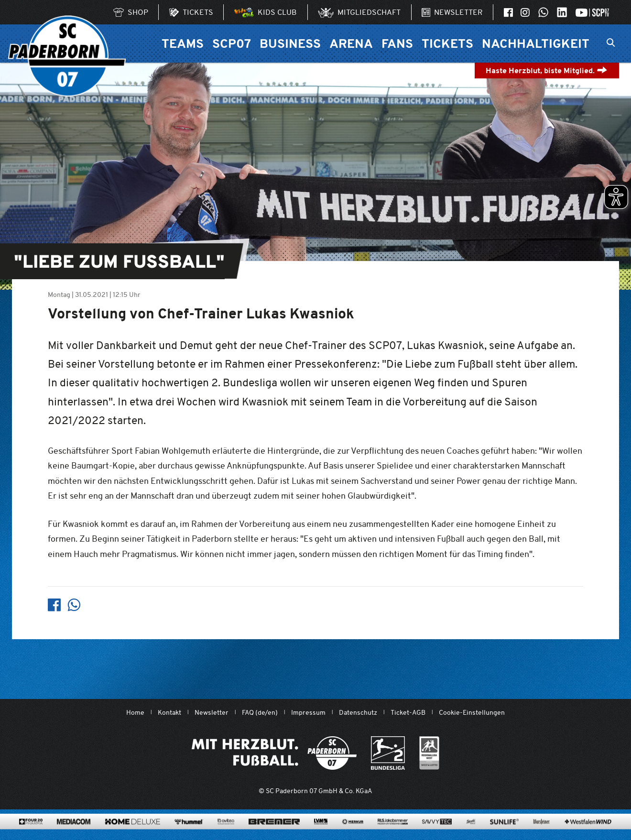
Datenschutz (358, 713)
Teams (183, 43)
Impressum (308, 713)
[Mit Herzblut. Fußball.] (274, 753)
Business (290, 43)
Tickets (447, 43)
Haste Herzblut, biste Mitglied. (547, 71)
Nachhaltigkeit (536, 43)
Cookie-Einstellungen (472, 713)
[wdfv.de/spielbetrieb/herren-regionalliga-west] (430, 753)
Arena (351, 43)
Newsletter (212, 713)
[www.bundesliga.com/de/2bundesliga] (388, 753)
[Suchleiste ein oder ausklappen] (611, 44)
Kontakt (169, 713)
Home (135, 713)
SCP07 (232, 43)
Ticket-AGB (408, 713)
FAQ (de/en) (260, 713)
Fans (397, 43)
